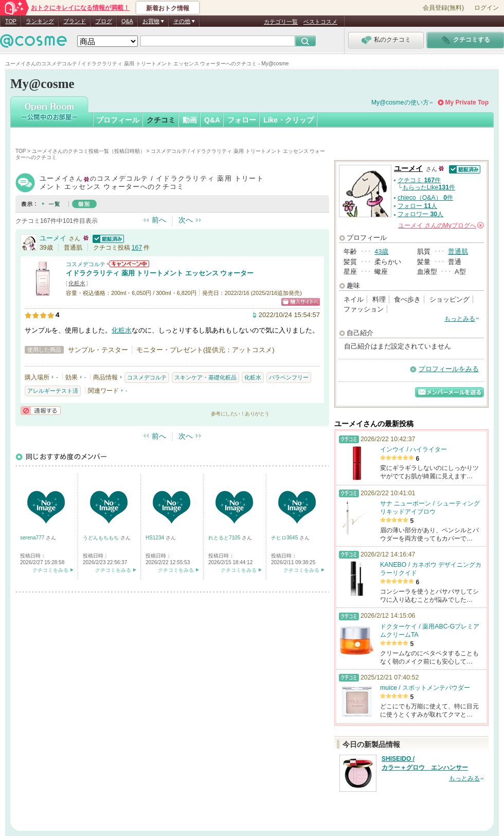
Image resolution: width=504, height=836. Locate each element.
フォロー (242, 120)
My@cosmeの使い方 (400, 102)
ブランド (75, 21)
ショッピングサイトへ (301, 302)
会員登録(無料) (443, 8)
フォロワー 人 (420, 214)
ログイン (487, 8)
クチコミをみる (50, 570)
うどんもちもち (102, 538)
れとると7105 (225, 538)
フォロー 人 (417, 206)
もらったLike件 (429, 187)
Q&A (127, 21)
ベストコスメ (320, 22)
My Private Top (467, 102)
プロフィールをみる (449, 369)
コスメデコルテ (86, 264)
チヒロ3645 (285, 538)
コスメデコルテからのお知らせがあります (128, 264)
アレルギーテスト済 (53, 391)
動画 (190, 120)
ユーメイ (53, 238)
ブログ (104, 21)
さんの (441, 225)
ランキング (40, 21)
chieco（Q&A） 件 (425, 198)
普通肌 (458, 251)
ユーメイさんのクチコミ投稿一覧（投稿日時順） (88, 151)
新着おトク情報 (168, 8)
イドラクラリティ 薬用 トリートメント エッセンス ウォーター (160, 273)
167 (137, 248)
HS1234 (156, 538)
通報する (41, 411)
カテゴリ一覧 (281, 22)
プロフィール (118, 120)
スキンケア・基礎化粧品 (205, 377)
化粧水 (77, 283)
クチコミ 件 (419, 180)
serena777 (33, 538)
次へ (186, 220)
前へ (159, 220)
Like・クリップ (289, 120)
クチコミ (161, 120)
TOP (11, 21)
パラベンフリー (289, 377)
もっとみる (460, 319)
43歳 (381, 251)
